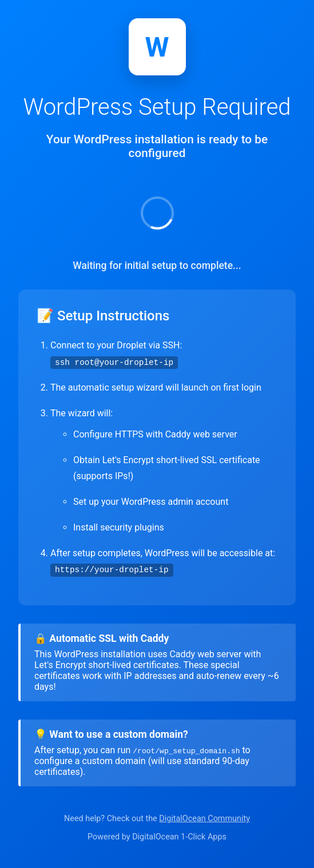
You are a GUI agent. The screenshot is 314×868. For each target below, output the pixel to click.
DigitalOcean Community (204, 819)
